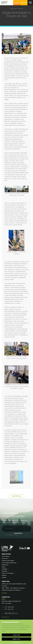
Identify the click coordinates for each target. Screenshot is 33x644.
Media (3, 567)
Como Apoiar (5, 556)
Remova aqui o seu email (11, 535)
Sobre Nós (5, 559)
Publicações (5, 565)
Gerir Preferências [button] (17, 642)
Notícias (20, 9)
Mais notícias (17, 496)
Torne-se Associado (17, 3)
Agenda (4, 577)
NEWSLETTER (24, 3)
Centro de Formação (8, 573)
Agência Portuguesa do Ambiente (11, 590)
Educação (4, 571)
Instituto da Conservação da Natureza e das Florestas (14, 585)
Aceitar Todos (17, 635)
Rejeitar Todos (16, 639)
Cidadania (4, 569)
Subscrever (18, 533)
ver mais (4, 593)
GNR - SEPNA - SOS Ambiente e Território (13, 588)
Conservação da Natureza (9, 563)
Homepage (13, 9)
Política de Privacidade (8, 561)
